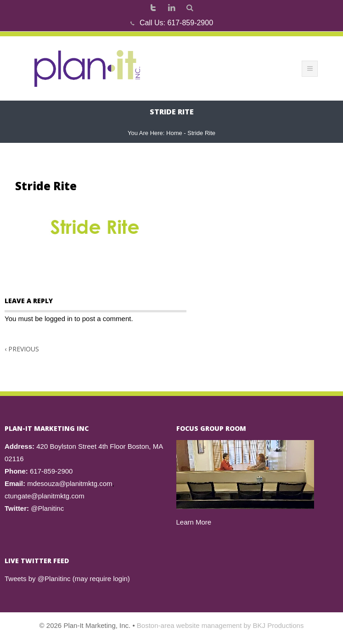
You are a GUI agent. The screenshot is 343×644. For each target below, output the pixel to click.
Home (174, 133)
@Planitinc (47, 508)
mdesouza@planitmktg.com (70, 483)
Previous (22, 349)
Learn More (194, 522)
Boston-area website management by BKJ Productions (220, 625)
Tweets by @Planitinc (38, 579)
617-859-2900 (190, 23)
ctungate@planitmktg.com (45, 496)
